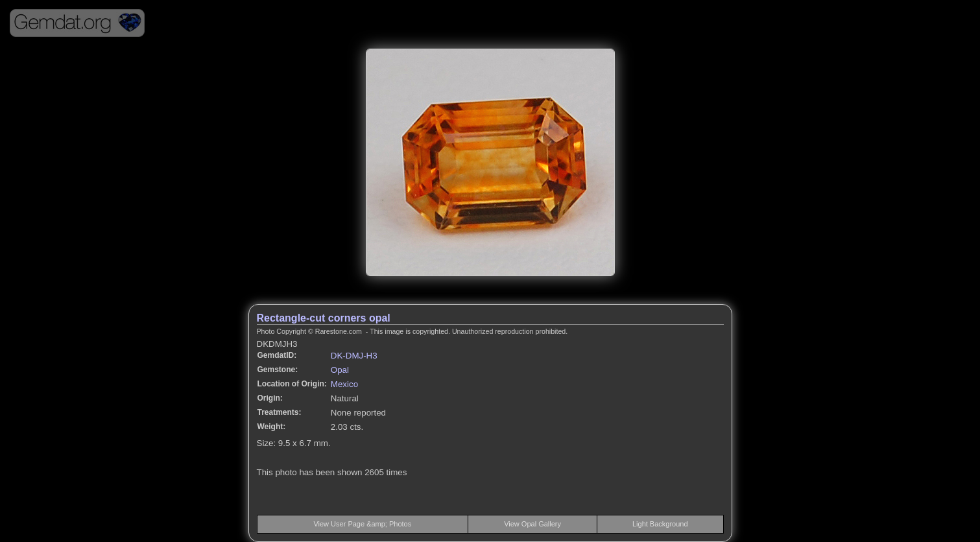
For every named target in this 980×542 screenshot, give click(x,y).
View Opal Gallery (532, 524)
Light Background (660, 524)
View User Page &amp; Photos (362, 524)
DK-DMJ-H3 (354, 356)
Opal (340, 370)
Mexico (344, 384)
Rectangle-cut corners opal (324, 318)
